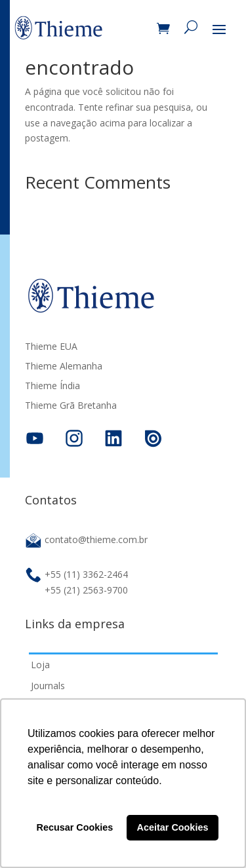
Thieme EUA (51, 347)
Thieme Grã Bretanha (71, 406)
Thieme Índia (52, 387)
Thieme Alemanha (64, 367)
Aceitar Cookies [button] (173, 827)
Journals (48, 686)
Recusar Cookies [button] (75, 827)
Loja (40, 665)
